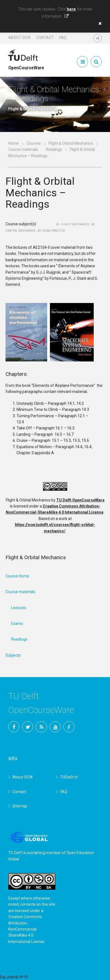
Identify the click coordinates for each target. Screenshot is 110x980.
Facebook (14, 727)
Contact (45, 38)
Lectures (19, 608)
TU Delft (69, 727)
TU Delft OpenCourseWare (80, 500)
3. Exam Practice (52, 231)
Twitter (28, 727)
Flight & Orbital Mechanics (71, 143)
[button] (99, 23)
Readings (54, 149)
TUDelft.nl (69, 777)
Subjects (13, 655)
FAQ (63, 38)
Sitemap (20, 806)
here (71, 9)
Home (14, 143)
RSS (41, 727)
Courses (34, 143)
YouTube (55, 727)
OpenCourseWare (26, 65)
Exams (17, 624)
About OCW (19, 38)
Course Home (17, 576)
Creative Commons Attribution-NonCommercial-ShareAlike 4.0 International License (26, 929)
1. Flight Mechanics (73, 224)
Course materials (23, 149)
